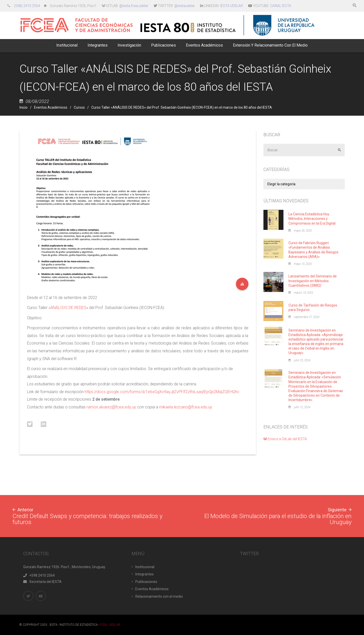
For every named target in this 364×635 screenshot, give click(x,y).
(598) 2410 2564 (27, 6)
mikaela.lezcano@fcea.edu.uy (186, 407)
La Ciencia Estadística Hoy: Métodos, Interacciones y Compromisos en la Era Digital (312, 219)
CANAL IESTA (281, 6)
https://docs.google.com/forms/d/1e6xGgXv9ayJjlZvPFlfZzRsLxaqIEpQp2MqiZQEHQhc (162, 392)
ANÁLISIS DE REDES (68, 308)
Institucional (145, 567)
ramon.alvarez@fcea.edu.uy (111, 407)
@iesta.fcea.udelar (134, 6)
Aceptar (342, 150)
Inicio (24, 107)
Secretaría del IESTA (42, 582)
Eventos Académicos (51, 107)
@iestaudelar (185, 6)
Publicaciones (146, 582)
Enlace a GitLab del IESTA (285, 439)
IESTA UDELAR (232, 6)
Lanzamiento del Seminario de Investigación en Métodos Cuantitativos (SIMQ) (313, 281)
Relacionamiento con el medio (159, 596)
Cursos (79, 107)
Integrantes (144, 574)
